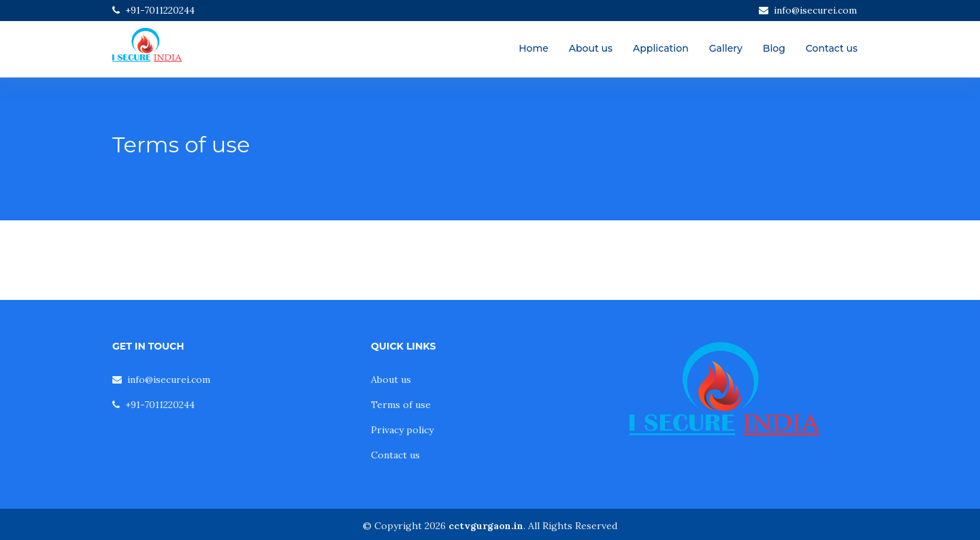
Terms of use (401, 405)
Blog (774, 48)
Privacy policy (402, 430)
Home (534, 48)
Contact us (832, 48)
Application (661, 48)
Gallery (726, 48)
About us (591, 48)
